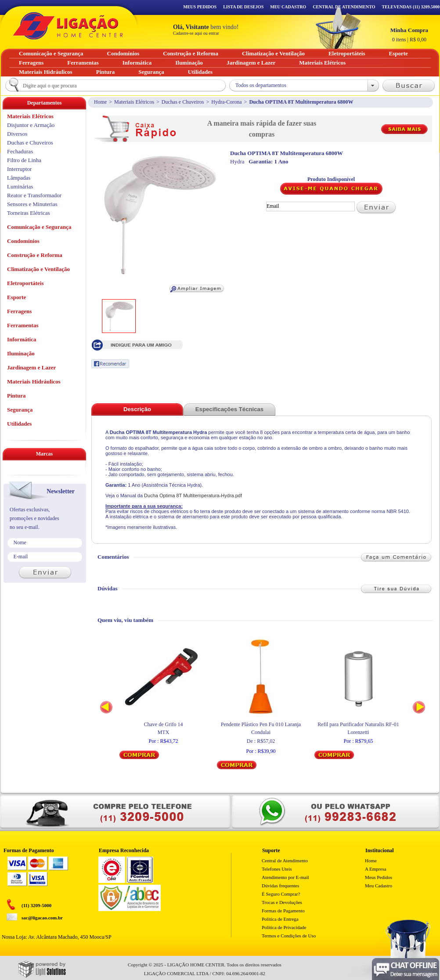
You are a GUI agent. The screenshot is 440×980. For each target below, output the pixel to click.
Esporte (16, 297)
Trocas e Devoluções (282, 902)
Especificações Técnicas (229, 409)
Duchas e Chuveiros (183, 102)
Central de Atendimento (285, 861)
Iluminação (21, 353)
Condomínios (23, 241)
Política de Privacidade (284, 927)
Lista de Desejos (243, 7)
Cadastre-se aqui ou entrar (196, 33)
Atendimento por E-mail (285, 877)
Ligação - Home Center (68, 26)
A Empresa (376, 869)
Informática (22, 339)
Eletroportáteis (25, 283)
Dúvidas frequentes (280, 886)
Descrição (137, 409)
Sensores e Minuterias (32, 204)
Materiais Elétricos (134, 102)
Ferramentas (23, 325)
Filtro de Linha (24, 160)
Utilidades (19, 424)
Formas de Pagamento (283, 911)
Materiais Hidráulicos (34, 382)
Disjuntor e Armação (31, 125)
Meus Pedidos (200, 7)
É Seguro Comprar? (281, 894)
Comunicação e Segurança (39, 227)
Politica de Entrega (280, 919)
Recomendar (110, 364)
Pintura (16, 396)
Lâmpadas (19, 178)
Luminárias (20, 186)
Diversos (17, 134)
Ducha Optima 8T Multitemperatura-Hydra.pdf (193, 495)
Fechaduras (20, 151)
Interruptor (19, 169)
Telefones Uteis (277, 869)
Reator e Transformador (34, 195)
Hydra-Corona (226, 102)
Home (100, 102)
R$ (409, 35)
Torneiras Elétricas (29, 213)
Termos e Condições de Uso (289, 936)
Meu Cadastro (288, 7)
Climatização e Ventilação (38, 269)
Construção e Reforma (35, 255)
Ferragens (19, 311)
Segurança (20, 410)
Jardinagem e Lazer (31, 367)
